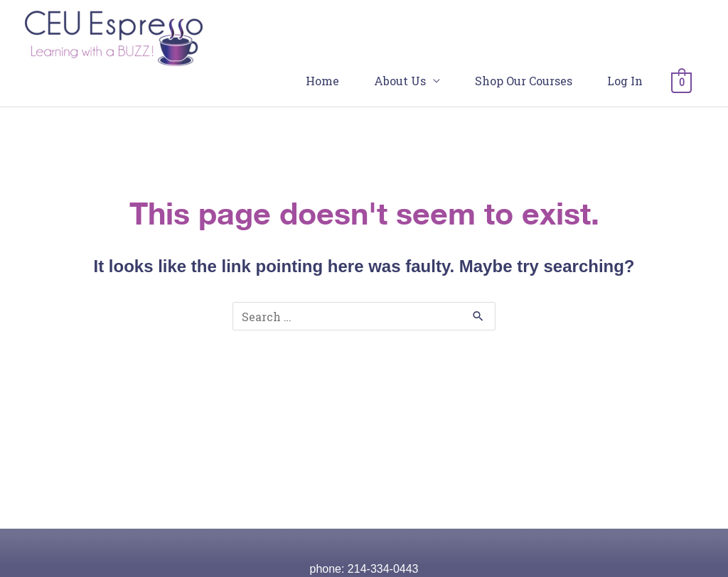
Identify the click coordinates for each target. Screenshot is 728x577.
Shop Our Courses (524, 81)
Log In (625, 81)
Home (322, 81)
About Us (400, 81)
